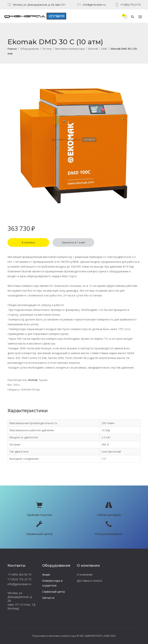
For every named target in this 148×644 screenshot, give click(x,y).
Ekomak (93, 49)
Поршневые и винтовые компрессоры (54, 636)
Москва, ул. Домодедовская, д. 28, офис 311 (39, 5)
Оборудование (30, 49)
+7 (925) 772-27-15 (131, 5)
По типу (47, 49)
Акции (46, 574)
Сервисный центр (54, 592)
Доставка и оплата (89, 581)
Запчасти (48, 598)
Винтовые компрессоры (70, 49)
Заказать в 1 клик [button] (74, 242)
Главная (12, 49)
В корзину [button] (28, 242)
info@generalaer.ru (94, 5)
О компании (85, 574)
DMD (104, 49)
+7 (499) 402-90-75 (19, 574)
